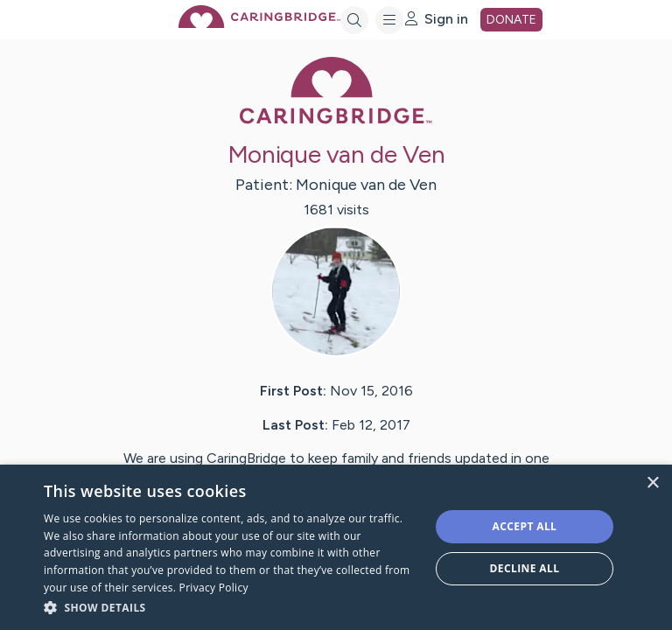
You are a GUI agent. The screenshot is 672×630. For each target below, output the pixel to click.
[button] (231, 607)
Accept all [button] (525, 526)
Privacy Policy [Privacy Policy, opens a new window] (214, 588)
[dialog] (336, 547)
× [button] (652, 483)
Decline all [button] (525, 568)
